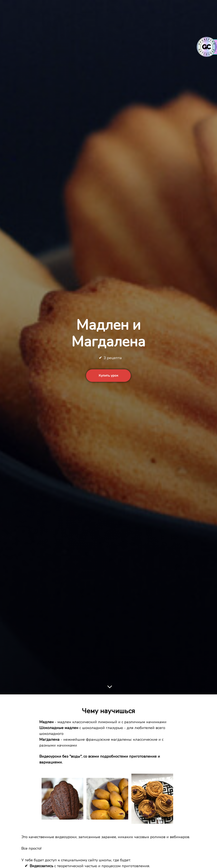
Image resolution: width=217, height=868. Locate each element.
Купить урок (108, 376)
